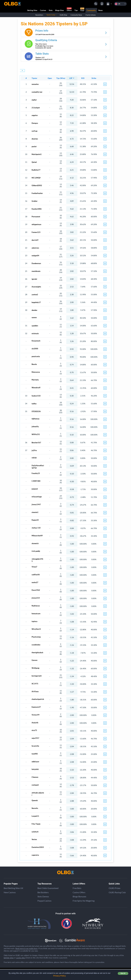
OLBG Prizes (115, 888)
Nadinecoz (36, 606)
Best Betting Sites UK (13, 888)
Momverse (36, 372)
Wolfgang (35, 668)
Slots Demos (43, 896)
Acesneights (36, 287)
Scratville (35, 746)
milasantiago (37, 497)
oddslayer (35, 762)
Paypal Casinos (44, 901)
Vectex (34, 839)
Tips (76, 10)
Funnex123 (36, 232)
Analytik (35, 723)
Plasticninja (36, 637)
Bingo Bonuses (79, 896)
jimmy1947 (36, 504)
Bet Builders (43, 892)
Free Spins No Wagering (84, 901)
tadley (34, 404)
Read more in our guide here (26, 948)
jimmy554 (36, 598)
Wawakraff (36, 388)
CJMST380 (36, 481)
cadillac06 (36, 575)
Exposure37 (36, 707)
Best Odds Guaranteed (48, 888)
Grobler (35, 201)
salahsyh (35, 832)
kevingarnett (37, 676)
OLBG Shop (63, 15)
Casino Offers (79, 892)
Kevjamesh (36, 341)
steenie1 (35, 512)
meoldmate (36, 271)
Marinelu (35, 380)
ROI (83, 78)
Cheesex (35, 777)
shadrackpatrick (38, 699)
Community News (76, 15)
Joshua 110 (36, 528)
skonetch (35, 543)
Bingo (60, 10)
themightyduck (37, 652)
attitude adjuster (38, 793)
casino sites (21, 958)
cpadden (35, 326)
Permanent (36, 217)
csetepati (35, 785)
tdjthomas (36, 419)
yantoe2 (35, 295)
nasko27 (35, 582)
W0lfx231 (36, 434)
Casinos (43, 10)
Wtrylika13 (36, 629)
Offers (69, 10)
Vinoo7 (34, 567)
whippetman (36, 224)
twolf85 (35, 754)
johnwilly (35, 427)
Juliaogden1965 (37, 559)
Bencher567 (36, 443)
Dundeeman (36, 263)
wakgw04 (35, 256)
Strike (94, 78)
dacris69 (35, 240)
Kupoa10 (35, 520)
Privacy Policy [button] (60, 976)
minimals (35, 333)
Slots (51, 10)
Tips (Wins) (61, 78)
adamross (35, 248)
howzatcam (36, 614)
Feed (82, 10)
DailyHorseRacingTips (38, 466)
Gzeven (34, 660)
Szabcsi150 (36, 396)
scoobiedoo (36, 645)
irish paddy (36, 551)
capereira (35, 855)
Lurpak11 (35, 816)
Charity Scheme (90, 15)
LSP (71, 78)
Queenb (35, 800)
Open (50, 78)
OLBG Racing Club (117, 892)
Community (91, 10)
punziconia (36, 356)
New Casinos (10, 892)
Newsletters (39, 15)
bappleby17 (36, 302)
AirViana (35, 691)
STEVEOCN (36, 411)
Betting (32, 10)
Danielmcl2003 (38, 847)
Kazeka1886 (37, 209)
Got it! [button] (123, 973)
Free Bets (77, 888)
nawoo (34, 317)
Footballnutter (37, 193)
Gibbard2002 (37, 185)
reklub (34, 458)
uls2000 (35, 349)
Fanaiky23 (36, 473)
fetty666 (35, 769)
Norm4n (35, 808)
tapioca (34, 621)
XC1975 (35, 684)
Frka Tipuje (36, 824)
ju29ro (34, 450)
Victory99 (36, 715)
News (101, 10)
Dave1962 (36, 590)
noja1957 (35, 738)
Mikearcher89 (37, 536)
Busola (34, 364)
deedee (34, 310)
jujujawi (35, 489)
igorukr (34, 279)
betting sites (9, 958)
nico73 (34, 730)
